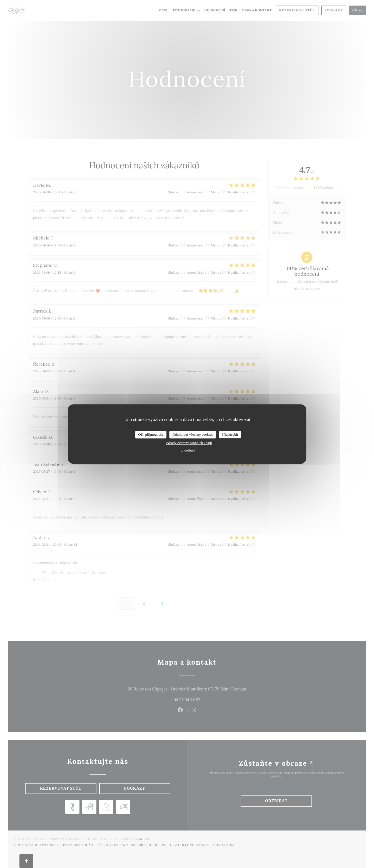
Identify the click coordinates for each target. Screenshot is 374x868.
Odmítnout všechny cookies (193, 434)
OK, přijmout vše (151, 434)
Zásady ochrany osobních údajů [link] (189, 443)
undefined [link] (188, 450)
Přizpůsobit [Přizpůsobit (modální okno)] (230, 434)
